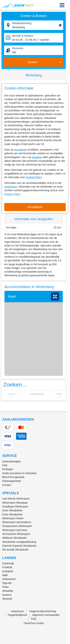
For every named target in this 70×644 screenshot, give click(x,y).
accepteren (21, 150)
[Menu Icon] (62, 5)
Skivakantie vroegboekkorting (19, 542)
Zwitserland (9, 579)
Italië (5, 575)
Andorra (7, 595)
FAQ (5, 465)
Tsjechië (7, 583)
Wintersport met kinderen (17, 522)
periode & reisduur (23, 36)
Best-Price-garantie (13, 477)
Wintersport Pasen (13, 518)
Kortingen (8, 469)
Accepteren (35, 207)
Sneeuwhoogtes (11, 461)
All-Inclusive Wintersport (16, 534)
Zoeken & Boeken (34, 16)
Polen (6, 587)
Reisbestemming (22, 23)
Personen (18, 48)
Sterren (12, 394)
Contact (7, 485)
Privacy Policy (12, 194)
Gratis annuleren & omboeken (19, 473)
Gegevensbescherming (43, 611)
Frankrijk (7, 567)
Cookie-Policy (34, 177)
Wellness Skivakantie (14, 538)
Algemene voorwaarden (46, 615)
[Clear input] (60, 25)
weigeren (37, 157)
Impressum (11, 187)
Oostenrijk (8, 563)
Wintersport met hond (15, 530)
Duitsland (8, 571)
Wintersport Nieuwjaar (15, 503)
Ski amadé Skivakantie (15, 550)
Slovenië (7, 599)
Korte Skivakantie (12, 510)
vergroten (55, 297)
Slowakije (8, 591)
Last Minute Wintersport (16, 499)
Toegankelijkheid (17, 615)
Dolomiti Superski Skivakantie (19, 546)
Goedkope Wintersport (15, 507)
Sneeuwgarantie (12, 481)
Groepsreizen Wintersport (17, 526)
